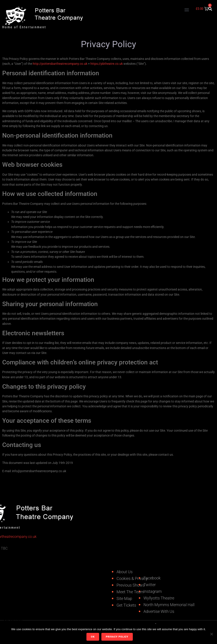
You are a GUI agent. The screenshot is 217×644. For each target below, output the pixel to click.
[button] (187, 9)
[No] (211, 634)
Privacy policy (117, 637)
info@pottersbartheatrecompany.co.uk (39, 471)
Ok (93, 637)
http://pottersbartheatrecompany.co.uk (60, 64)
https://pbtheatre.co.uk (107, 64)
